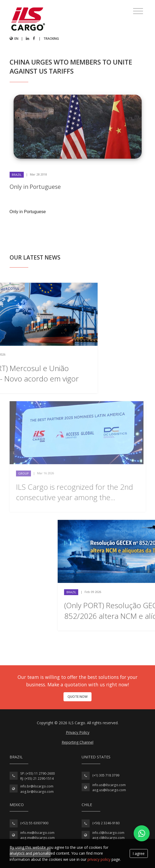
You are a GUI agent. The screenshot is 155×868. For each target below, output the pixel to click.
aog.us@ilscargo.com (109, 790)
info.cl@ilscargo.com (108, 833)
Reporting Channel (77, 742)
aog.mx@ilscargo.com (37, 838)
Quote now (77, 697)
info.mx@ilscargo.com (37, 833)
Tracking (51, 39)
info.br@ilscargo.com (37, 786)
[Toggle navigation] (138, 11)
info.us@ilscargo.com (109, 785)
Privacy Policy (78, 732)
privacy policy (99, 859)
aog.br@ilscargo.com (37, 792)
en (14, 39)
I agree (139, 853)
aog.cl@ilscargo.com (108, 838)
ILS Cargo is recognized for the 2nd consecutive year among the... (75, 492)
